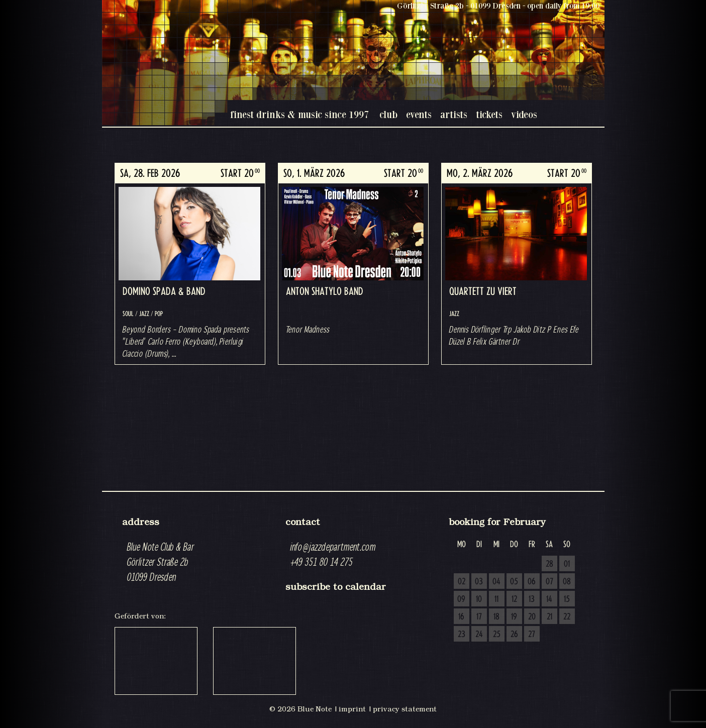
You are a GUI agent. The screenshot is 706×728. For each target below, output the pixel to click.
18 (496, 617)
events (419, 114)
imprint (352, 709)
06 (532, 582)
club (388, 114)
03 (479, 582)
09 (461, 599)
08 (567, 582)
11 (496, 599)
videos (524, 114)
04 (496, 582)
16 (461, 617)
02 (462, 582)
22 (567, 617)
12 (514, 599)
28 (549, 564)
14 (549, 599)
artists (454, 114)
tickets (489, 114)
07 (549, 582)
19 (514, 617)
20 (532, 617)
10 (479, 599)
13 (532, 599)
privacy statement (405, 709)
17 (479, 617)
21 (549, 617)
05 (514, 582)
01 (567, 564)
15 (567, 599)
